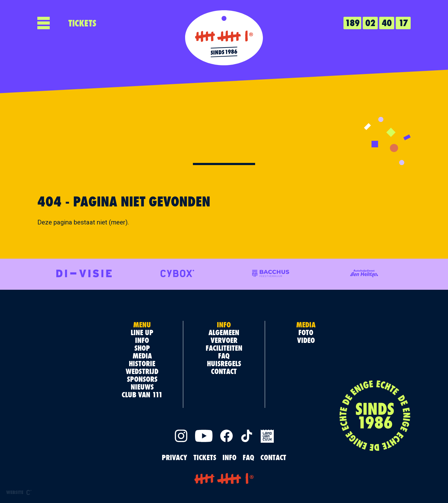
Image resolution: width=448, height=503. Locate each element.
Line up (142, 332)
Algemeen (224, 332)
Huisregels (224, 363)
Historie (142, 363)
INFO (229, 457)
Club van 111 (142, 395)
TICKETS (82, 23)
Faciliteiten (224, 348)
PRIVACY (175, 457)
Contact (224, 371)
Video (306, 340)
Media (142, 356)
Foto (306, 332)
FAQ (224, 356)
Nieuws (142, 387)
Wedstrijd (142, 371)
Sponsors (142, 379)
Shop (142, 348)
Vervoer (224, 340)
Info (142, 340)
